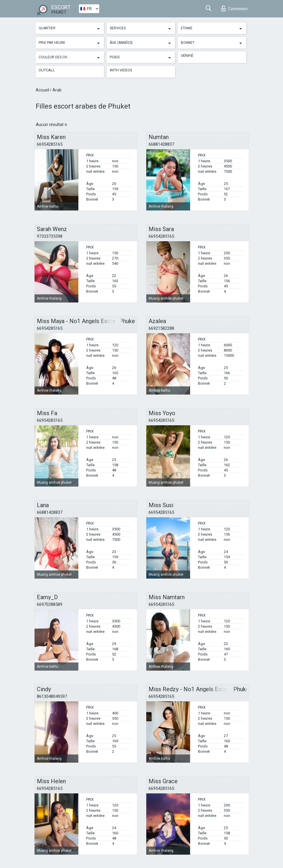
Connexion (235, 8)
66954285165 (50, 144)
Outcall (47, 70)
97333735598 (50, 236)
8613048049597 (52, 696)
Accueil (43, 90)
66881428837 (161, 144)
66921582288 (161, 328)
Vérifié (187, 56)
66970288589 (50, 604)
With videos (121, 70)
